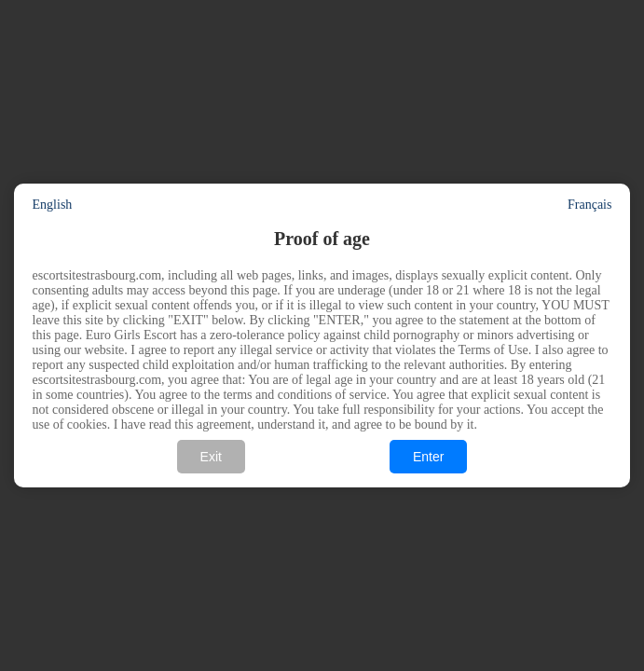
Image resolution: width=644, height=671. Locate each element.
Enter (428, 457)
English (53, 205)
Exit (211, 457)
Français (589, 205)
